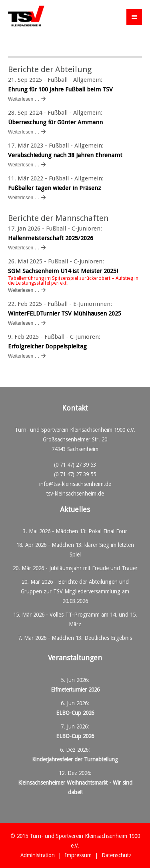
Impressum (78, 855)
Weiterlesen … (24, 99)
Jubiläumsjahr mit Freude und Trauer (93, 568)
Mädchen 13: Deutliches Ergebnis (92, 638)
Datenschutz (117, 855)
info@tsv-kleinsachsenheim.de (75, 484)
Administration (38, 855)
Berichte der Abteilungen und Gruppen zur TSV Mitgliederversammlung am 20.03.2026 (75, 591)
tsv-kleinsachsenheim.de (75, 494)
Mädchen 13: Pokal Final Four (91, 531)
